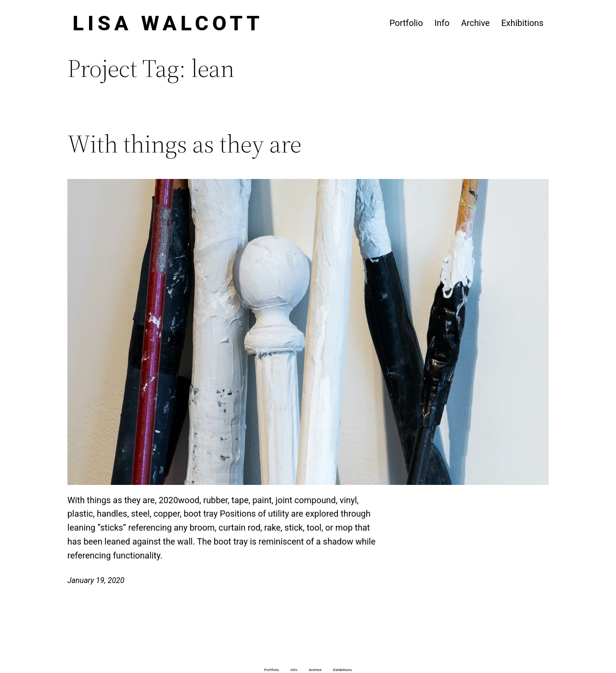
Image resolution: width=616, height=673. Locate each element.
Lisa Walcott (168, 23)
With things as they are (184, 144)
